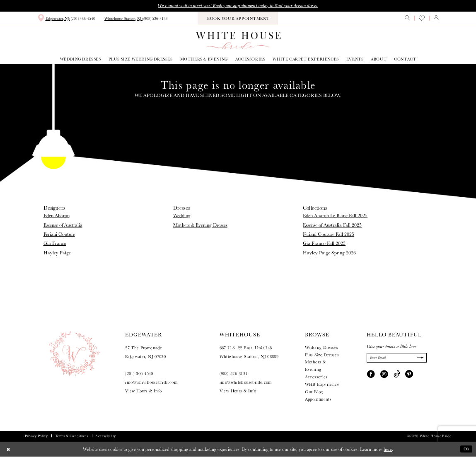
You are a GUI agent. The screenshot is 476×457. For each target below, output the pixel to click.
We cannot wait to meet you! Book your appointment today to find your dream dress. (238, 6)
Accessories (316, 378)
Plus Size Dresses (322, 355)
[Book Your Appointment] (238, 19)
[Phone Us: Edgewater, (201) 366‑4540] (66, 19)
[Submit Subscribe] (419, 359)
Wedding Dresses (322, 348)
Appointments (318, 400)
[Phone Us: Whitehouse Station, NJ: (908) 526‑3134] (136, 19)
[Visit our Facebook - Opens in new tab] (371, 375)
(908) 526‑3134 (234, 374)
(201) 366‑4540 (139, 374)
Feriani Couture (59, 234)
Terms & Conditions (72, 436)
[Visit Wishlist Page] (422, 19)
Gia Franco (55, 244)
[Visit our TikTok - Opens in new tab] (397, 375)
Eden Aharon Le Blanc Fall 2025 (335, 216)
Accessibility (105, 436)
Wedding (182, 216)
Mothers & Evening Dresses (200, 225)
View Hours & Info (143, 391)
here (388, 450)
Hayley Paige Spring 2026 (329, 253)
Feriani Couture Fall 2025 (329, 234)
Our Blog (314, 392)
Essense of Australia (63, 225)
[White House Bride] (238, 41)
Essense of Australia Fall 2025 (332, 225)
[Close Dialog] (9, 450)
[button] (436, 19)
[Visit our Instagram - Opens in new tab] (384, 375)
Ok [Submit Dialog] (466, 450)
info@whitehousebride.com (151, 383)
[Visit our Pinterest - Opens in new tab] (409, 375)
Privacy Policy (36, 436)
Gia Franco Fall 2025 (324, 244)
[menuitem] (66, 19)
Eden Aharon (57, 216)
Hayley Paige (57, 253)
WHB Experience (322, 385)
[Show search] (407, 19)
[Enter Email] (397, 359)
